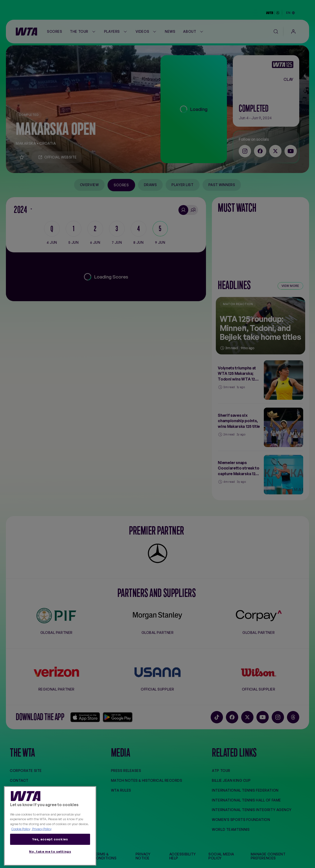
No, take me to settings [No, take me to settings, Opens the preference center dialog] (50, 851)
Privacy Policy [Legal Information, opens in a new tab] (41, 829)
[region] (50, 826)
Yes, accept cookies (50, 839)
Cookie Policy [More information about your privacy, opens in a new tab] (21, 829)
